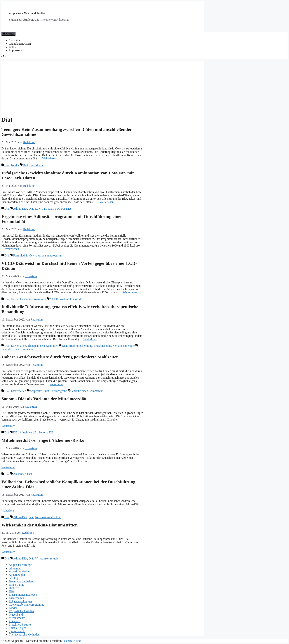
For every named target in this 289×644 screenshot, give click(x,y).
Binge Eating (17, 585)
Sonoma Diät (46, 432)
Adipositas (36, 391)
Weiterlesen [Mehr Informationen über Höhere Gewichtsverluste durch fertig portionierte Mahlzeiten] (56, 384)
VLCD (54, 299)
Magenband (16, 615)
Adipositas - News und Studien (27, 13)
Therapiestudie (103, 346)
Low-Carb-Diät (44, 209)
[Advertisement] (103, 86)
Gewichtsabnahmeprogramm (46, 255)
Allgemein (15, 568)
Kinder (15, 165)
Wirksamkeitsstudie (71, 299)
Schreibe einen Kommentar (18, 349)
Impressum (15, 50)
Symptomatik (17, 631)
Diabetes (14, 588)
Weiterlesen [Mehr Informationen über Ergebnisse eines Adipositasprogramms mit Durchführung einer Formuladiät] (12, 249)
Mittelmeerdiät (28, 432)
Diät (7, 165)
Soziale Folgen (18, 628)
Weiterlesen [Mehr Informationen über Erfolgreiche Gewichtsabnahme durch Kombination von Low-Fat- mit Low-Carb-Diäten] (107, 202)
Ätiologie (14, 578)
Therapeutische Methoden (43, 346)
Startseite (14, 40)
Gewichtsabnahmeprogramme (29, 299)
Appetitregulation (19, 571)
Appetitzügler (17, 575)
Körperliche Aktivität (21, 611)
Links (12, 47)
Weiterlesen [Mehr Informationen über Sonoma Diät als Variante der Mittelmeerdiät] (8, 426)
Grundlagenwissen (20, 44)
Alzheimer (19, 474)
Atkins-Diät (20, 209)
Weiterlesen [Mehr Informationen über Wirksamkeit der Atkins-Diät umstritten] (8, 552)
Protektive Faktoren (21, 625)
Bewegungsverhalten (21, 581)
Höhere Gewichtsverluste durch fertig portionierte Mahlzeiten (60, 357)
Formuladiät (20, 255)
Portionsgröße (59, 391)
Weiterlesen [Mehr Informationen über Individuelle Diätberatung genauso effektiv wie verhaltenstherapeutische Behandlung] (90, 339)
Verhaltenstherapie (124, 346)
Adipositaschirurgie (20, 565)
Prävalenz (15, 621)
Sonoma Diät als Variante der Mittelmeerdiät (44, 399)
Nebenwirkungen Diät (48, 517)
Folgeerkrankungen (20, 601)
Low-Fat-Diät (63, 209)
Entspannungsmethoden (23, 595)
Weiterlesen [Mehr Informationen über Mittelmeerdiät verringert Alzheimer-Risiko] (8, 467)
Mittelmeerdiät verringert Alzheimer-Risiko (43, 440)
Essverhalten (19, 346)
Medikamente (17, 618)
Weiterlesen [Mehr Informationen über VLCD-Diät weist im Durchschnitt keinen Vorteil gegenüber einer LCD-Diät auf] (130, 292)
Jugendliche (36, 165)
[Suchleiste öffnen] (4, 57)
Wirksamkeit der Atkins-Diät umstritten (40, 525)
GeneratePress (73, 641)
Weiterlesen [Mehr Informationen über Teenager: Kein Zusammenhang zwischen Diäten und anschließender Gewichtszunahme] (49, 158)
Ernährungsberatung (80, 346)
